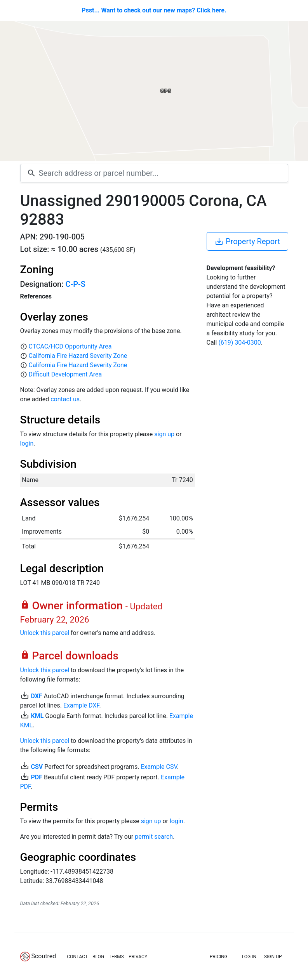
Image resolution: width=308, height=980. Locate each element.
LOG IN (249, 957)
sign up (164, 434)
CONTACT (77, 957)
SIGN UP (273, 957)
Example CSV (159, 767)
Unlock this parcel (45, 633)
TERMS (116, 957)
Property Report (247, 241)
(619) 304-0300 (239, 343)
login (27, 443)
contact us (65, 399)
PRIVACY (138, 957)
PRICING (219, 957)
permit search (154, 837)
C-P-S (75, 284)
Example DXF (81, 705)
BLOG (98, 957)
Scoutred (44, 956)
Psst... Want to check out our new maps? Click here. (154, 10)
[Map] (154, 91)
